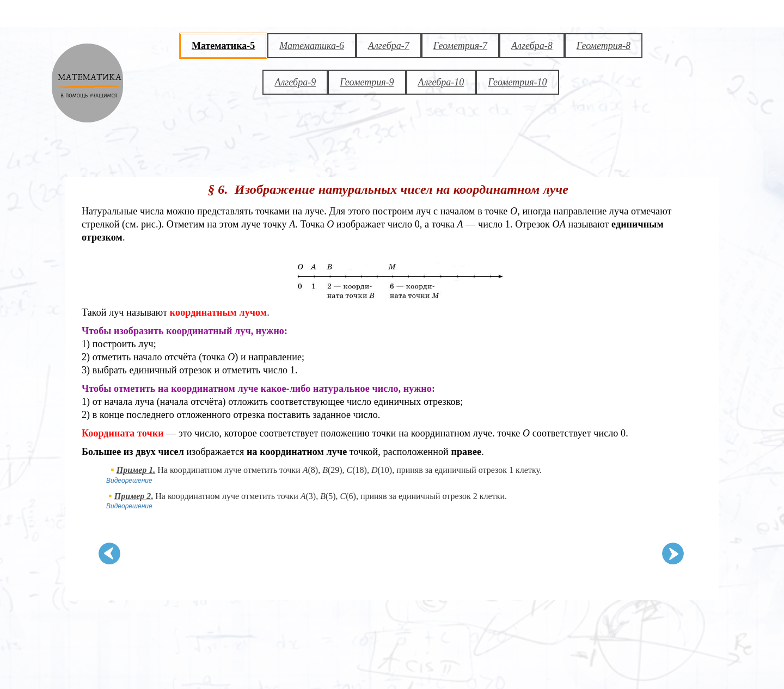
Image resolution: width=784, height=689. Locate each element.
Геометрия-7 (460, 46)
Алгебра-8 (532, 46)
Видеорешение (129, 481)
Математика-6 (312, 46)
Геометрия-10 (517, 82)
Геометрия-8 (604, 46)
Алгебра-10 (441, 82)
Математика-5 (223, 46)
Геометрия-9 (367, 82)
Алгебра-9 (295, 82)
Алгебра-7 (389, 46)
